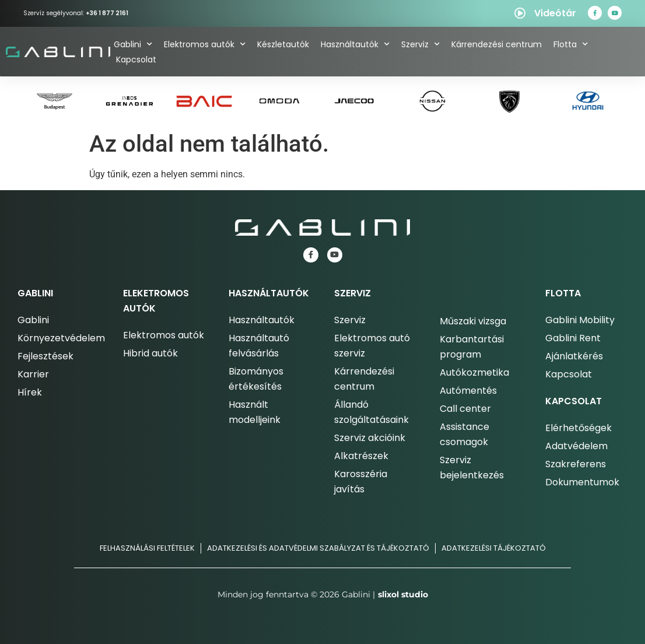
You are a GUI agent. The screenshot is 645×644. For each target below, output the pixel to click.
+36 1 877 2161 (107, 13)
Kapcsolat (136, 60)
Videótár (555, 13)
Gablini (133, 44)
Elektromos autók (205, 44)
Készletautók (283, 44)
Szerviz (420, 44)
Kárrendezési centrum (497, 44)
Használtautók (355, 44)
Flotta (571, 44)
